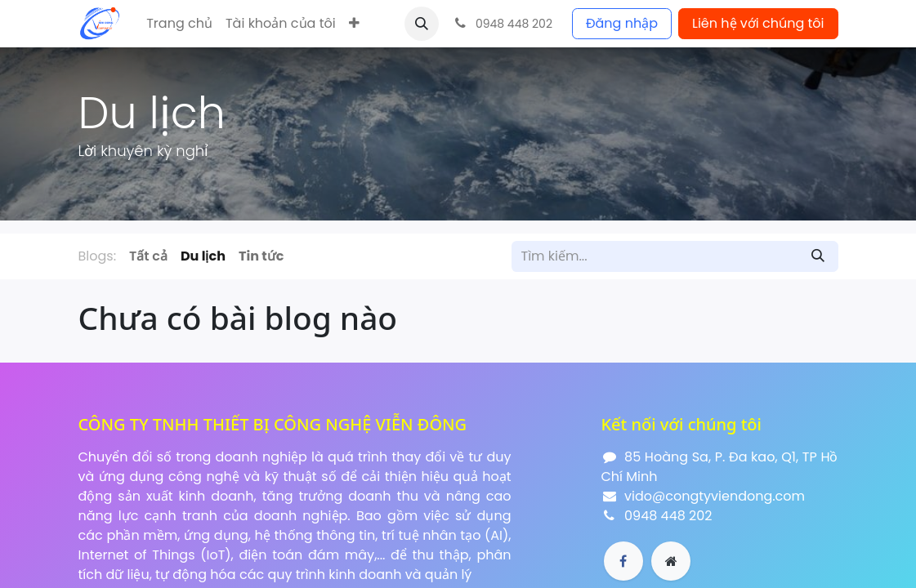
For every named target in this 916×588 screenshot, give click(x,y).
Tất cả (148, 256)
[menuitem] (179, 24)
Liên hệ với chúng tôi (758, 23)
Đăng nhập (622, 23)
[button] (354, 24)
